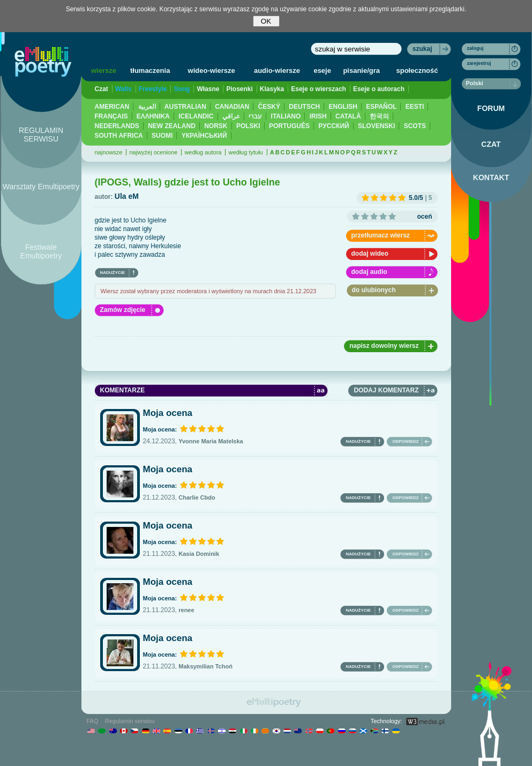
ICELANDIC (196, 116)
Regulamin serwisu (130, 721)
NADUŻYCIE (113, 273)
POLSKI (248, 126)
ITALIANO (286, 116)
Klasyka (272, 89)
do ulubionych (374, 290)
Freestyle (153, 89)
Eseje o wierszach (319, 89)
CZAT (491, 144)
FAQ (93, 721)
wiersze (104, 70)
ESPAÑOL (381, 107)
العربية (147, 107)
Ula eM (127, 196)
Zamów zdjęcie (123, 310)
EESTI (415, 107)
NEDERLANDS (117, 126)
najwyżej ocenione (153, 152)
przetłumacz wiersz (381, 235)
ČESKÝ (269, 107)
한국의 (379, 116)
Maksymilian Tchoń (205, 666)
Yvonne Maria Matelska (211, 441)
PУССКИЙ (334, 126)
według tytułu (245, 152)
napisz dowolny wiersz (384, 346)
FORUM (491, 108)
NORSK (216, 126)
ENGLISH (343, 107)
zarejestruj (479, 63)
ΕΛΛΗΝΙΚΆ (153, 116)
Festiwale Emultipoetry (41, 251)
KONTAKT (491, 177)
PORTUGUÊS (289, 126)
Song (182, 89)
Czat (102, 89)
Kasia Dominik (199, 554)
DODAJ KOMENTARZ (386, 390)
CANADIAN (232, 107)
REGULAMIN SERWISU (41, 135)
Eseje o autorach (379, 89)
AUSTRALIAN (185, 107)
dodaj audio (369, 272)
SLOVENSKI (376, 126)
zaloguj (475, 48)
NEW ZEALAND (172, 126)
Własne (208, 89)
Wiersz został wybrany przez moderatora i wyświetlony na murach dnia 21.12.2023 (209, 291)
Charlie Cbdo (197, 497)
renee (186, 610)
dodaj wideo (370, 254)
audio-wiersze (277, 70)
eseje (322, 70)
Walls (123, 89)
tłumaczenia (150, 70)
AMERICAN (112, 107)
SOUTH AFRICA (119, 136)
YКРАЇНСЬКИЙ (204, 136)
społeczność (417, 70)
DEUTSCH (304, 107)
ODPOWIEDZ (405, 441)
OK (266, 21)
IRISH (318, 116)
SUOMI (162, 136)
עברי (255, 116)
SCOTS (415, 126)
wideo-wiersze (212, 70)
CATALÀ (348, 116)
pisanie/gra (361, 70)
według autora (203, 152)
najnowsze (109, 152)
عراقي (231, 116)
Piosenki (239, 89)
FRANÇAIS (111, 116)
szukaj (422, 49)
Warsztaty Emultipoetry (41, 187)
